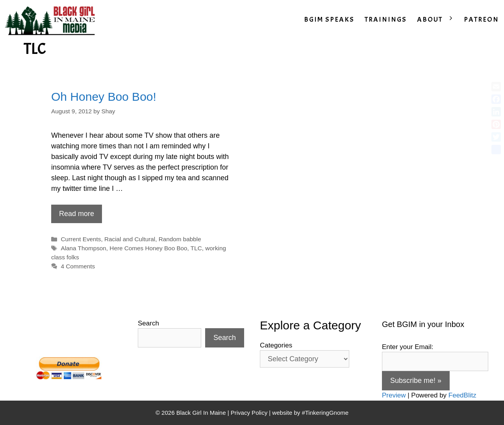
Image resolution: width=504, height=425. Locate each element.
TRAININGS (386, 19)
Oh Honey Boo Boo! (104, 97)
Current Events (81, 239)
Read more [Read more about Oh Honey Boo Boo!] (77, 214)
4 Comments (78, 266)
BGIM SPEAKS (329, 19)
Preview (394, 395)
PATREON (481, 19)
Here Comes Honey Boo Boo (148, 248)
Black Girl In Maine (202, 413)
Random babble (180, 239)
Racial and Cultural (130, 239)
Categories (276, 345)
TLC (196, 248)
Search (148, 323)
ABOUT (438, 20)
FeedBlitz (462, 395)
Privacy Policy (249, 413)
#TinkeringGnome (325, 413)
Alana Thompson (83, 248)
